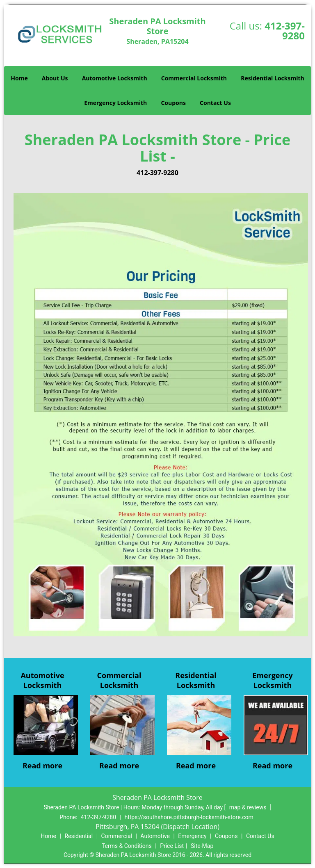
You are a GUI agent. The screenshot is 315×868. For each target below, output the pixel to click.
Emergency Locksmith (115, 103)
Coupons (173, 103)
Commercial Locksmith (194, 78)
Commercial (117, 836)
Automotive (155, 836)
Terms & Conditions (127, 846)
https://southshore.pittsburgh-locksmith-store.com (189, 817)
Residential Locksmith (273, 78)
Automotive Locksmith (115, 78)
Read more (42, 765)
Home (19, 78)
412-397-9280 (285, 31)
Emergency (192, 836)
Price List (172, 846)
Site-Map (202, 846)
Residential (79, 836)
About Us (55, 78)
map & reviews (249, 807)
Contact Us (215, 103)
